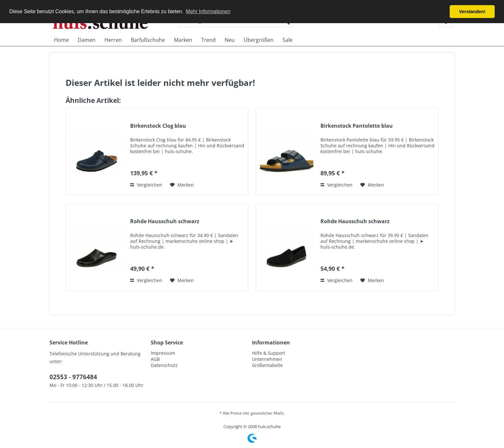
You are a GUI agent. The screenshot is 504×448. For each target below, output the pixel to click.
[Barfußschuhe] (148, 40)
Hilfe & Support (269, 353)
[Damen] (87, 40)
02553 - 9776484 (73, 377)
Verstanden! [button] (472, 12)
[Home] (61, 40)
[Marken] (183, 40)
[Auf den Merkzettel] (182, 185)
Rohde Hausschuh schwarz (165, 221)
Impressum (163, 353)
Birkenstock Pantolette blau (357, 126)
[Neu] (230, 40)
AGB (155, 359)
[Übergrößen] (259, 40)
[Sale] (288, 40)
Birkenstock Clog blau (158, 126)
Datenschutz (164, 365)
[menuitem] (61, 40)
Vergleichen (146, 185)
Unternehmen (267, 359)
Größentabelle (267, 365)
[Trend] (208, 40)
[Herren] (113, 40)
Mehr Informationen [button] (208, 11)
